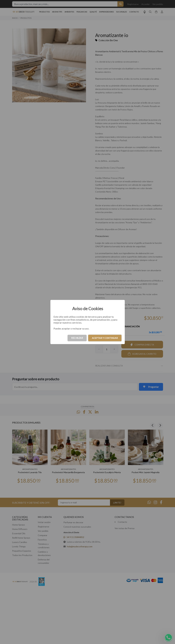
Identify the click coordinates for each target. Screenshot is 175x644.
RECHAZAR (77, 338)
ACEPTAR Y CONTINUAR (105, 338)
